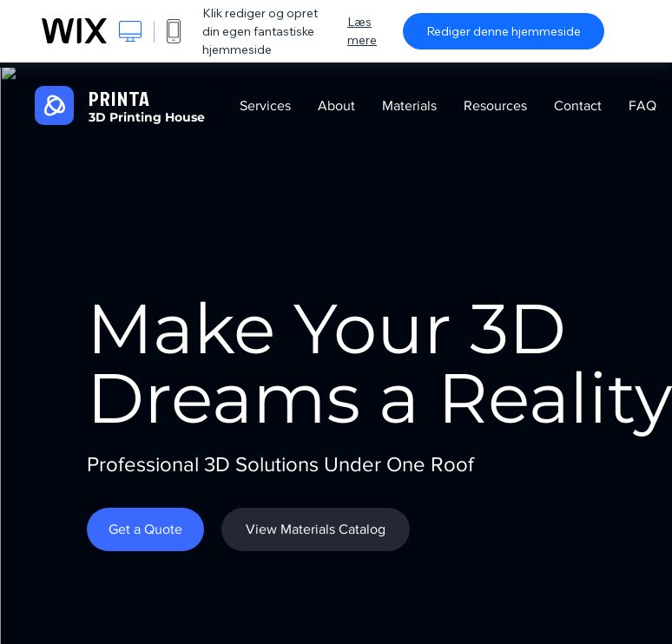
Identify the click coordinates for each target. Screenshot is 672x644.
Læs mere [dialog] (362, 31)
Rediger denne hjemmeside (504, 31)
